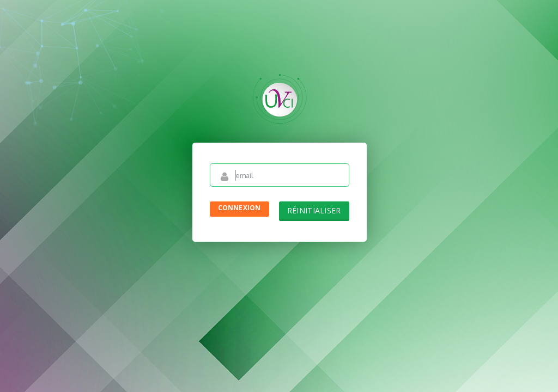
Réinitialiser (314, 210)
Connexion (239, 208)
